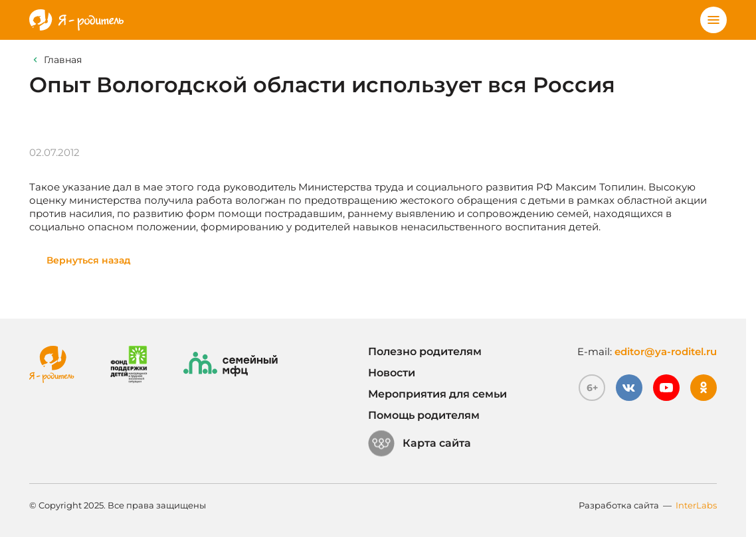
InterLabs (696, 505)
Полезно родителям (425, 351)
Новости (392, 373)
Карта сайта (420, 443)
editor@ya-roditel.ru (666, 351)
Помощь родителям (424, 415)
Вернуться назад (89, 260)
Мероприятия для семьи (437, 394)
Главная (63, 60)
